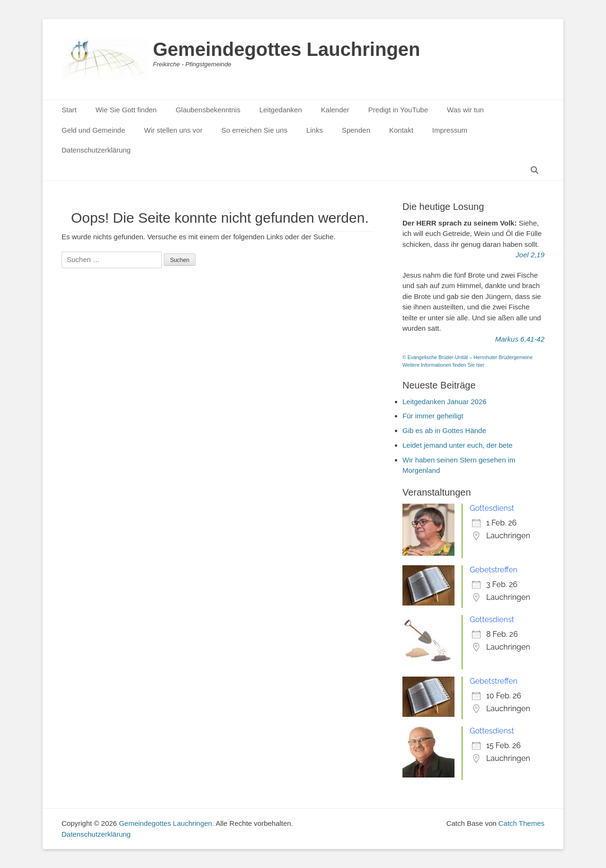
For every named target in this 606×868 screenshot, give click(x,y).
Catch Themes (521, 823)
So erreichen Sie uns (254, 130)
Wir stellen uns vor (173, 130)
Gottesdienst (492, 508)
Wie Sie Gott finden (126, 110)
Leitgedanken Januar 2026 (445, 402)
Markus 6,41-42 (520, 339)
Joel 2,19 (530, 255)
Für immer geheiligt (433, 416)
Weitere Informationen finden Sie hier (443, 365)
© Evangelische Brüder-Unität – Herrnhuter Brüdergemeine (468, 357)
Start (69, 110)
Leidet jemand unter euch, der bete (458, 445)
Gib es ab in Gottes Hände (444, 430)
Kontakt (401, 130)
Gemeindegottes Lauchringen (287, 49)
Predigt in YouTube (398, 110)
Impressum (450, 130)
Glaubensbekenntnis (208, 110)
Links (315, 130)
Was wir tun (465, 110)
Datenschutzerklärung (96, 150)
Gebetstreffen (494, 570)
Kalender (335, 110)
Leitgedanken (281, 110)
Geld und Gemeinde (93, 130)
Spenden (356, 130)
